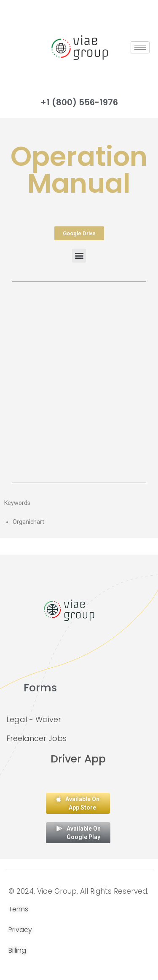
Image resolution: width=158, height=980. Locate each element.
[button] (79, 256)
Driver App (78, 759)
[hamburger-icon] (140, 47)
